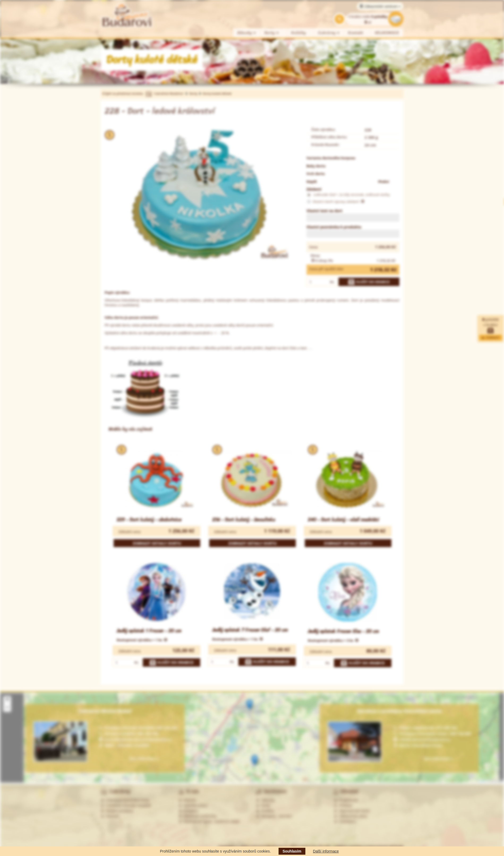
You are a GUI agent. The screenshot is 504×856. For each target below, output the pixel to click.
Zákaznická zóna (350, 816)
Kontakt (356, 33)
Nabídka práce (193, 805)
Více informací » (438, 759)
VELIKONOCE (387, 33)
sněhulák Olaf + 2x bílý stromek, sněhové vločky (348, 195)
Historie (187, 800)
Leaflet (481, 781)
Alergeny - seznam (274, 816)
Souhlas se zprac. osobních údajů (209, 821)
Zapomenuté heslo (352, 811)
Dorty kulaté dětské (217, 93)
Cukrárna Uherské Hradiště (126, 805)
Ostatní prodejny (117, 811)
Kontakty (188, 811)
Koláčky (299, 33)
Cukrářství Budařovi (169, 93)
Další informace (326, 851)
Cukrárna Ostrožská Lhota (125, 800)
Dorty (272, 33)
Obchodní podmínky (198, 816)
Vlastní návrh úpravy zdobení (335, 202)
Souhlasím (292, 851)
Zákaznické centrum (380, 6)
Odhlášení (345, 821)
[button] (249, 705)
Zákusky (247, 33)
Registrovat (346, 800)
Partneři (110, 816)
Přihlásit (343, 805)
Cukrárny (329, 33)
